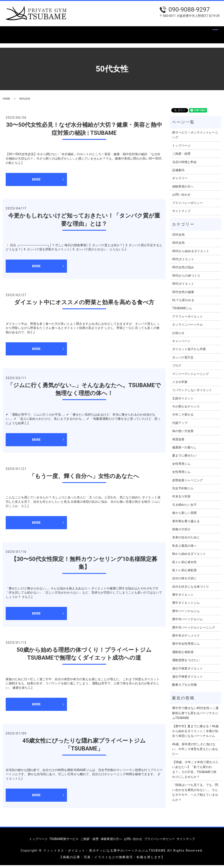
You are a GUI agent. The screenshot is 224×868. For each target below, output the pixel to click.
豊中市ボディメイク (186, 638)
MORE (36, 182)
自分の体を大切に (184, 581)
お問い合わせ (16, 39)
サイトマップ (181, 214)
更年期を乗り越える (186, 524)
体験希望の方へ (186, 32)
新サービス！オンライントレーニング (195, 137)
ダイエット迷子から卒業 (189, 352)
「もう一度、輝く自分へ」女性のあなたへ (84, 479)
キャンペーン (181, 344)
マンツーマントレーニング (191, 376)
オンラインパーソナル (187, 327)
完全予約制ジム (183, 491)
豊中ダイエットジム (186, 606)
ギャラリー (159, 32)
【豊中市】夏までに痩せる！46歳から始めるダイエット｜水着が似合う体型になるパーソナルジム (195, 734)
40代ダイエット (183, 262)
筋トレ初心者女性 (184, 565)
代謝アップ (180, 425)
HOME (6, 102)
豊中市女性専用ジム (186, 647)
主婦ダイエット (183, 401)
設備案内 (137, 32)
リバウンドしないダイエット (192, 393)
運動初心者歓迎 (183, 655)
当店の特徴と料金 (111, 32)
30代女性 (178, 246)
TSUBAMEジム (182, 311)
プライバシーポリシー (187, 206)
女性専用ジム (181, 466)
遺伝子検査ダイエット (187, 671)
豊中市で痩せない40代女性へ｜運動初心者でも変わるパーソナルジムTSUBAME (195, 716)
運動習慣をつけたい (186, 663)
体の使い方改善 (183, 434)
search (35, 39)
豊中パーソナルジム (186, 614)
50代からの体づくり (186, 278)
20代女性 (178, 237)
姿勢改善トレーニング (187, 483)
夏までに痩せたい (184, 458)
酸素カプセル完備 (184, 687)
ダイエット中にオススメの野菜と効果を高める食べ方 (84, 305)
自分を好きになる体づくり (191, 589)
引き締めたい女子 (184, 507)
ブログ (177, 368)
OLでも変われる (183, 303)
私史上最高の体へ (184, 548)
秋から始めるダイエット (189, 556)
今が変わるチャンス (186, 409)
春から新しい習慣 (184, 516)
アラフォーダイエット (187, 319)
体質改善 (178, 442)
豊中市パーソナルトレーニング (194, 630)
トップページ (16, 32)
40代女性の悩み (183, 270)
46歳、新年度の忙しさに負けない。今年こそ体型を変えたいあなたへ (195, 752)
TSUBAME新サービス (49, 32)
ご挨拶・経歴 (81, 32)
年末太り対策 (181, 499)
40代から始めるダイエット (191, 254)
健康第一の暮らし (184, 450)
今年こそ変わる (183, 417)
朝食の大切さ (181, 532)
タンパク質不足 (183, 360)
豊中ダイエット (183, 597)
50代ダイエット (183, 286)
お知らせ (178, 336)
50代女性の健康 (183, 295)
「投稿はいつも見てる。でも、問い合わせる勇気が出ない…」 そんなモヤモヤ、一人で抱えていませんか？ (195, 795)
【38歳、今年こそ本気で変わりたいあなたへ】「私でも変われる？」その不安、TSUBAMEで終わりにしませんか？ (195, 772)
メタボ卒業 (180, 385)
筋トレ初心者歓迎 (184, 573)
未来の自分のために (186, 540)
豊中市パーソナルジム (187, 622)
